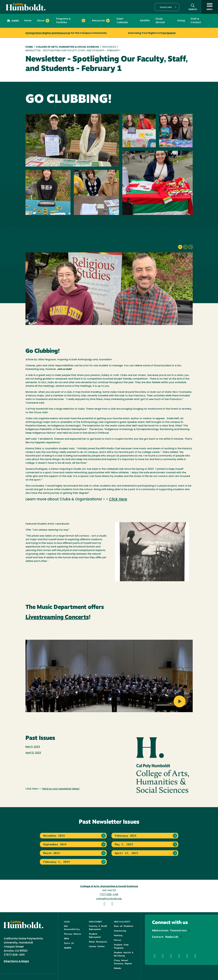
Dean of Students (124, 926)
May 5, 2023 (33, 747)
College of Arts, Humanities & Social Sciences (67, 47)
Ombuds (118, 968)
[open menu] (210, 7)
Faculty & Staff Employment (98, 928)
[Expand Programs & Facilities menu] (83, 21)
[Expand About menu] (47, 21)
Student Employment (95, 935)
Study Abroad (160, 21)
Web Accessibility (72, 928)
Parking (118, 935)
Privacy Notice (72, 934)
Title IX (69, 943)
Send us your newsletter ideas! (61, 789)
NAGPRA (145, 21)
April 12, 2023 (33, 753)
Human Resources (98, 942)
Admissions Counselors (169, 930)
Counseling (120, 931)
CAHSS (13, 21)
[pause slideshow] (180, 247)
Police (118, 940)
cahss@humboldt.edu (109, 899)
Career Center (97, 946)
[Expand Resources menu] (108, 21)
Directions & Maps (16, 961)
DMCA (66, 939)
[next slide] (191, 247)
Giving (181, 21)
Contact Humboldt (165, 937)
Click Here (118, 499)
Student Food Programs (121, 946)
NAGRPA (68, 948)
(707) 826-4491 (109, 895)
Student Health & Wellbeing (124, 954)
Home (28, 21)
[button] (167, 7)
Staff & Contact (196, 21)
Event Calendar (122, 21)
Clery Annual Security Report (123, 962)
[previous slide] (185, 247)
